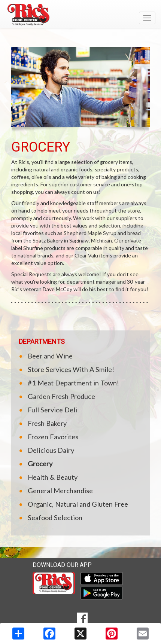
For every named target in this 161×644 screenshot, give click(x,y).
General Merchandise (60, 491)
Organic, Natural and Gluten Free (78, 504)
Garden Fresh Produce (61, 396)
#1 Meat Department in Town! (73, 383)
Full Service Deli (52, 410)
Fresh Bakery (47, 423)
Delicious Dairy (51, 450)
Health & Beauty (53, 477)
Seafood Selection (55, 518)
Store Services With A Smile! (71, 369)
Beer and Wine (50, 356)
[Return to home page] (80, 15)
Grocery (40, 464)
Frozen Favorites (53, 437)
